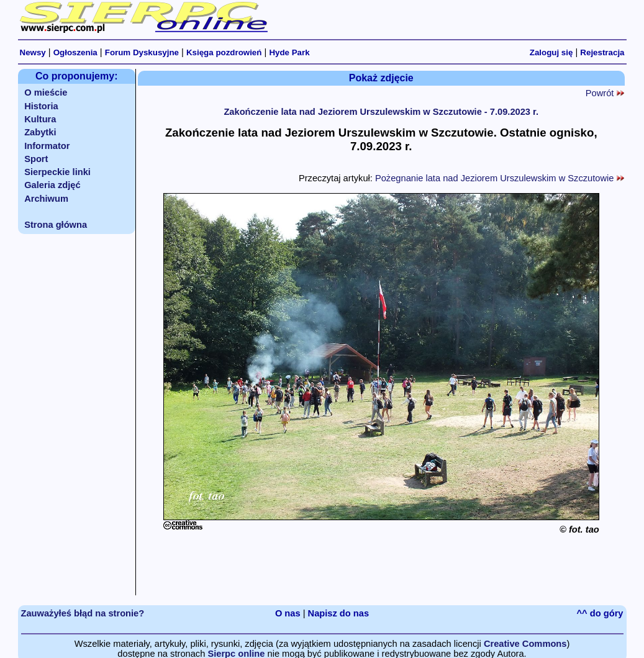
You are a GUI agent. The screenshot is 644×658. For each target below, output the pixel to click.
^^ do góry (600, 613)
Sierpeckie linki (57, 172)
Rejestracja (602, 52)
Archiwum (46, 199)
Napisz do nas (339, 613)
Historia (41, 106)
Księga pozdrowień (224, 52)
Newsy (33, 52)
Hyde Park (289, 52)
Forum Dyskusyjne (142, 52)
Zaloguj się (551, 52)
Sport (36, 159)
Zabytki (40, 132)
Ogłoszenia (75, 52)
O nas (288, 613)
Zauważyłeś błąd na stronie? (83, 613)
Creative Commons (525, 644)
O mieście (46, 92)
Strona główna (56, 225)
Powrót (605, 93)
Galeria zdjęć (52, 185)
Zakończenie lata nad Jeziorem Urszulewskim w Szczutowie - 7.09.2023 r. (381, 112)
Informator (47, 146)
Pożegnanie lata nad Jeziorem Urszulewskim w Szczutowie (500, 178)
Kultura (40, 119)
